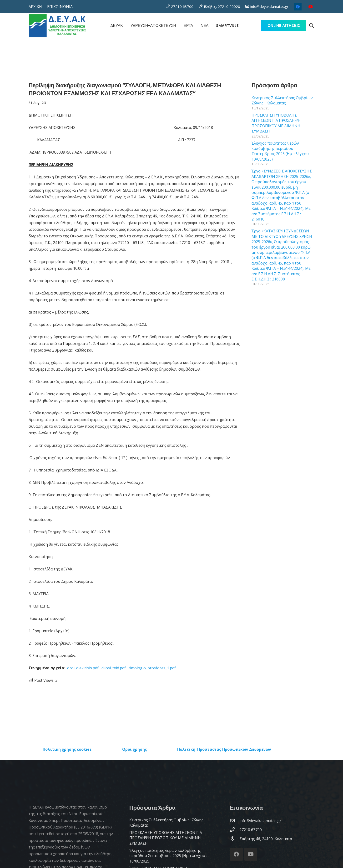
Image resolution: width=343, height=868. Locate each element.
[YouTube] (311, 7)
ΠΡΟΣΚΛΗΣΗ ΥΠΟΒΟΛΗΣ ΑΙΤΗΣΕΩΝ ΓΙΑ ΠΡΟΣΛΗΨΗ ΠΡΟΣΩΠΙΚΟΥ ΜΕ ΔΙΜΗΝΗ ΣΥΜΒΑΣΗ (276, 123)
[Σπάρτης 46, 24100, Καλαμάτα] (235, 839)
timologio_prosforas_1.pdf (152, 668)
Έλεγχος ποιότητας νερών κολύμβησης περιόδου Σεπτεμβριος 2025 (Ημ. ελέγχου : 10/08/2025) (281, 151)
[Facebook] (298, 7)
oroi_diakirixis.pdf (83, 668)
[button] (312, 26)
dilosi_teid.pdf (114, 668)
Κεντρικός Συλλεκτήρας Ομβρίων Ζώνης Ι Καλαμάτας (282, 100)
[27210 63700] (235, 830)
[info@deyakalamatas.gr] (235, 821)
